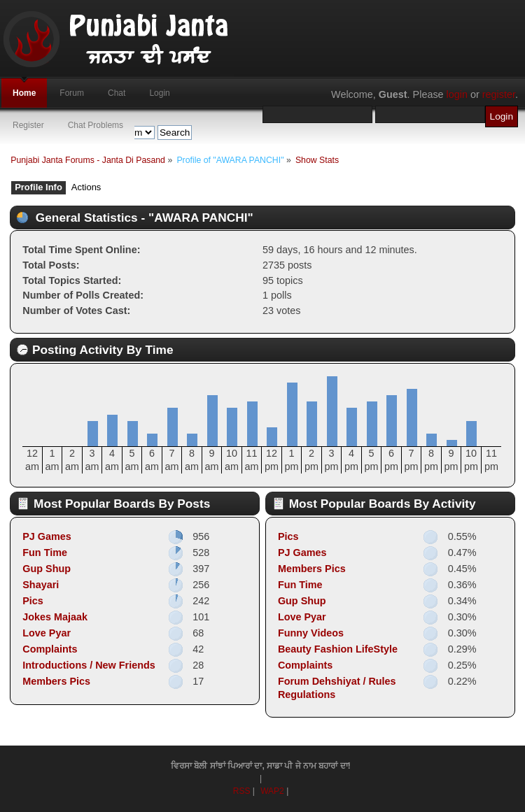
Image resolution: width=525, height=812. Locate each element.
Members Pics (56, 681)
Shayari (41, 585)
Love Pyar (47, 633)
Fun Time (45, 553)
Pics (33, 601)
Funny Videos (311, 633)
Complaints (50, 649)
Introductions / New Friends (89, 665)
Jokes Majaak (55, 617)
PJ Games (47, 536)
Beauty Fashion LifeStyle (338, 649)
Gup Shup (47, 569)
